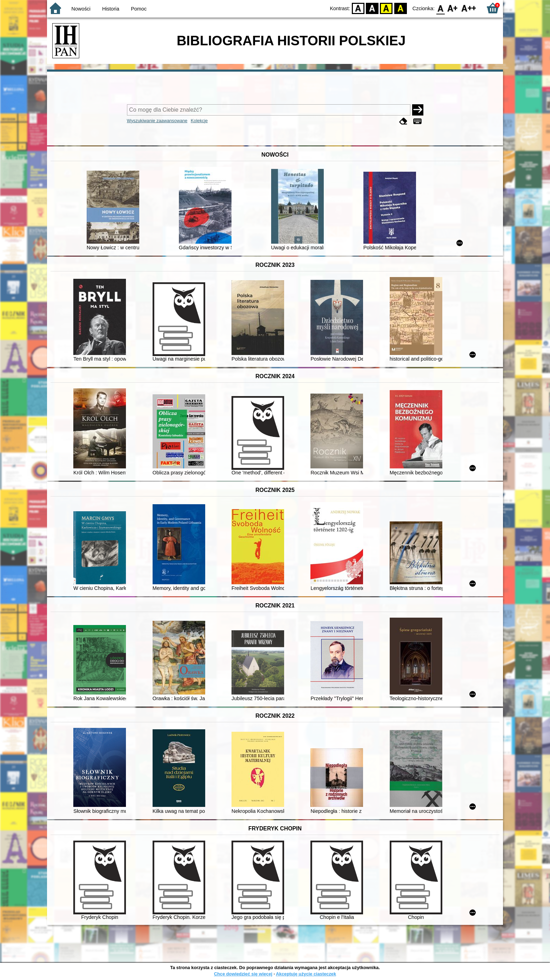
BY (400, 8)
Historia (111, 9)
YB (386, 8)
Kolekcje (199, 121)
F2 (469, 8)
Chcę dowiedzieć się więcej (243, 974)
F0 (440, 8)
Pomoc (139, 9)
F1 (453, 8)
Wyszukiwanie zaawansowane (157, 121)
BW (372, 8)
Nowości (81, 9)
